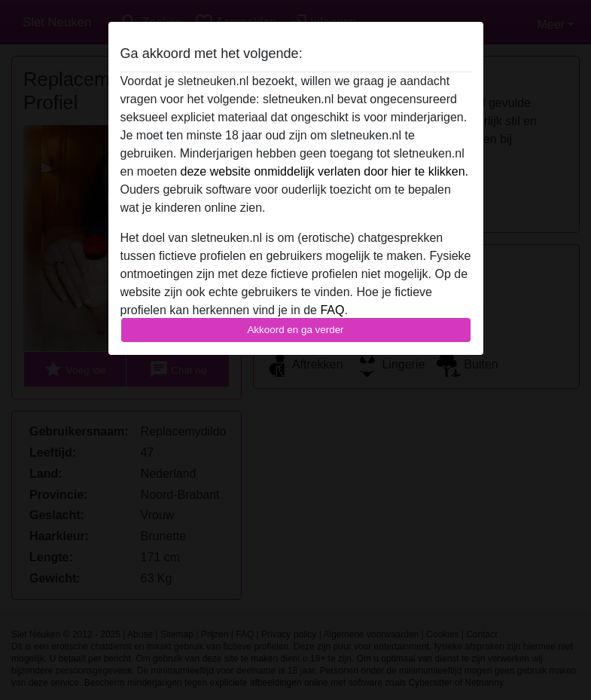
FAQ (332, 310)
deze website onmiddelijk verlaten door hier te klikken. (324, 171)
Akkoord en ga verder (295, 330)
